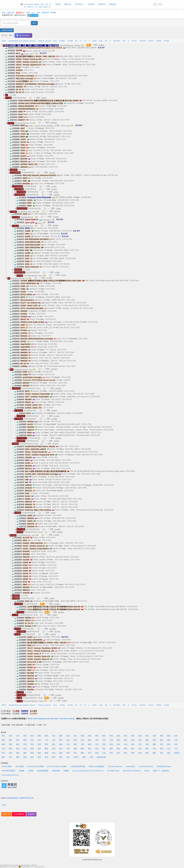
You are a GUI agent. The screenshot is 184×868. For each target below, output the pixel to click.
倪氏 (61, 757)
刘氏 (11, 736)
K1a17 (40, 145)
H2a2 (51, 109)
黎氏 (75, 744)
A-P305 (62, 41)
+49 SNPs (54, 411)
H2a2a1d (41, 128)
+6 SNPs (53, 513)
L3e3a (49, 521)
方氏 (83, 744)
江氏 (104, 753)
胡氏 (154, 736)
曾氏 (18, 744)
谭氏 (90, 749)
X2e (61, 380)
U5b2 (46, 466)
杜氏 (83, 740)
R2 (44, 134)
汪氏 (3, 749)
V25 (41, 366)
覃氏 (61, 740)
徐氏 (118, 736)
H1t (43, 557)
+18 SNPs (53, 634)
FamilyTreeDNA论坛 (146, 766)
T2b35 (49, 502)
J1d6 (44, 137)
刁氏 (176, 749)
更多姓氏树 (101, 757)
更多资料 (101, 48)
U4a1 (46, 294)
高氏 (147, 736)
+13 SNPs (57, 529)
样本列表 (80, 4)
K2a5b (81, 103)
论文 (38, 13)
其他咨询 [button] (31, 814)
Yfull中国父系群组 (8, 771)
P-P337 (151, 41)
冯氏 (104, 740)
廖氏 (83, 749)
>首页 (4, 805)
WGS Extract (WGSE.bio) (132, 771)
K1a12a (56, 543)
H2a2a (42, 350)
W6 (68, 651)
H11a (44, 355)
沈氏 (133, 744)
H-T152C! (50, 76)
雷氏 (32, 753)
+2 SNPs (58, 209)
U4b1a (48, 405)
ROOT (4, 41)
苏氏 (11, 744)
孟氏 (61, 749)
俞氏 (118, 753)
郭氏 (133, 736)
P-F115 (134, 41)
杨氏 (47, 736)
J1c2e (44, 568)
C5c (45, 402)
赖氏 (61, 744)
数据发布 (113, 4)
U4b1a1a (41, 297)
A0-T (55, 41)
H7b (39, 114)
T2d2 (48, 637)
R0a (68, 175)
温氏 (169, 753)
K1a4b (73, 474)
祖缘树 (66, 771)
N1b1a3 (42, 148)
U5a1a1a (88, 485)
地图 (95, 45)
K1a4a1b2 (58, 662)
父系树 (31, 771)
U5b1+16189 (87, 643)
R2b (41, 264)
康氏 (154, 744)
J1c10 (52, 245)
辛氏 (75, 753)
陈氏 (32, 736)
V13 (45, 496)
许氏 (32, 740)
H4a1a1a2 (50, 184)
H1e (42, 375)
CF (85, 41)
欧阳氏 (177, 753)
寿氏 (68, 753)
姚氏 (147, 740)
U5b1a (27, 67)
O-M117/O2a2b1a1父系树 (57, 766)
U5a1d (42, 159)
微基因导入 (20, 13)
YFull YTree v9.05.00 (67, 719)
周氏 (97, 736)
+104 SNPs (54, 369)
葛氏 (54, 757)
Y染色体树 (56, 771)
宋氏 (39, 740)
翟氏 (25, 757)
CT (81, 41)
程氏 (11, 740)
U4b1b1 (42, 161)
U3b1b (49, 507)
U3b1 (43, 562)
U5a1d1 (44, 477)
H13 (47, 645)
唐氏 (162, 736)
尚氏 (162, 749)
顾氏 (147, 749)
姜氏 (54, 744)
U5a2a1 (46, 81)
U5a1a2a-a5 (51, 413)
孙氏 (90, 736)
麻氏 (84, 757)
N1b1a (49, 283)
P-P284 (159, 41)
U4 (44, 386)
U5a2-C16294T (51, 424)
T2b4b (60, 546)
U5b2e (61, 449)
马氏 (54, 736)
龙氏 (39, 749)
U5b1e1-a (71, 455)
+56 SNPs (57, 632)
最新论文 (68, 4)
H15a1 (66, 510)
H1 (64, 394)
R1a (44, 538)
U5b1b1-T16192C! (53, 676)
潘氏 (118, 740)
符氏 (11, 757)
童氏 (169, 744)
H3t (57, 328)
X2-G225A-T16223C (56, 491)
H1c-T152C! (53, 527)
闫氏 (68, 749)
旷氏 (90, 753)
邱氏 (25, 749)
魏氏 (3, 744)
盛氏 (147, 753)
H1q (50, 325)
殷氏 (39, 753)
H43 (47, 667)
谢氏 (169, 736)
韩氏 (154, 740)
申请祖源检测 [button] (19, 814)
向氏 (54, 753)
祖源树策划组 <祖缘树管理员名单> (21, 798)
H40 (36, 112)
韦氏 (32, 744)
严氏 (3, 753)
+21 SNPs (58, 695)
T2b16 (49, 504)
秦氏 (118, 749)
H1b (43, 286)
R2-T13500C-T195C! (52, 601)
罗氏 (25, 744)
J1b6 (39, 540)
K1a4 (51, 560)
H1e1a (49, 153)
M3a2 (78, 197)
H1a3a (72, 648)
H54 (60, 308)
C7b (91, 101)
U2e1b (59, 322)
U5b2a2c (57, 377)
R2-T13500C (44, 234)
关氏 (162, 753)
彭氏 (176, 736)
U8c (26, 73)
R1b (41, 317)
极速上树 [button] (6, 814)
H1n (43, 480)
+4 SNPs (44, 98)
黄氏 (83, 736)
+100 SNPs (53, 629)
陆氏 (90, 740)
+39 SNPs (57, 211)
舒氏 (97, 749)
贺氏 (11, 753)
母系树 (58, 4)
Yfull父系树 (19, 766)
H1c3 (62, 452)
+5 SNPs (64, 701)
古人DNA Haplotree (115, 766)
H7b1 (44, 565)
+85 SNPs (61, 612)
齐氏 (111, 753)
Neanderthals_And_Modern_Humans (22, 41)
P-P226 (167, 41)
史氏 (176, 744)
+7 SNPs (63, 275)
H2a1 (64, 549)
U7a (49, 516)
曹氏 (3, 740)
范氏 (104, 744)
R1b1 (93, 609)
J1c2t (53, 306)
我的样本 (102, 4)
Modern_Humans (45, 41)
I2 (34, 590)
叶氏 (68, 744)
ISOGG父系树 (7, 766)
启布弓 (76, 757)
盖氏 (61, 753)
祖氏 (97, 753)
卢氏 (97, 740)
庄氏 (140, 744)
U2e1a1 (47, 469)
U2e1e (47, 236)
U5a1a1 (47, 687)
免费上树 (11, 13)
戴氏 (61, 736)
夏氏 (133, 749)
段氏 (140, 753)
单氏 (18, 749)
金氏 (68, 740)
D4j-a (45, 499)
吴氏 (75, 736)
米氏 (39, 757)
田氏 (75, 740)
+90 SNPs (52, 173)
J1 (49, 267)
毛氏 (104, 749)
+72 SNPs (56, 217)
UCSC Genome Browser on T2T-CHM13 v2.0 (88, 771)
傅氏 (133, 753)
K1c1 (53, 62)
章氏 (47, 757)
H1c (41, 120)
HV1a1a (44, 576)
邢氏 (11, 749)
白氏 (126, 744)
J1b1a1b (57, 59)
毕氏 (162, 744)
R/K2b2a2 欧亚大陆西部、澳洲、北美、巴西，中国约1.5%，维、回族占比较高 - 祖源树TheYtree (37, 6)
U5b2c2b (58, 65)
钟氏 (169, 740)
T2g (41, 139)
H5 (54, 654)
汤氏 (18, 753)
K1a (43, 164)
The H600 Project (113, 771)
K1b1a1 (57, 640)
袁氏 (111, 744)
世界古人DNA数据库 (96, 766)
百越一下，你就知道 (161, 771)
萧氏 (39, 736)
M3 (58, 125)
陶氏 (47, 753)
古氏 (169, 749)
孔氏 (176, 740)
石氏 (140, 749)
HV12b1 (50, 250)
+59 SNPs (58, 388)
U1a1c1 (45, 131)
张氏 (3, 736)
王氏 (18, 736)
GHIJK (95, 41)
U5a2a (45, 391)
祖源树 (22, 771)
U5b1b (44, 311)
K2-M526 (117, 41)
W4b (32, 292)
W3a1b (48, 203)
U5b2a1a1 (45, 361)
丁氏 (47, 740)
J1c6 (64, 397)
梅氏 (18, 757)
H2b (43, 460)
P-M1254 (143, 41)
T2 (60, 239)
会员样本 (91, 4)
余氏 (54, 740)
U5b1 (48, 300)
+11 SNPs (57, 604)
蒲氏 (25, 753)
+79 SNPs (54, 189)
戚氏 (83, 753)
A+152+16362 (51, 200)
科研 (28, 13)
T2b (69, 84)
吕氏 (140, 740)
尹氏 (154, 749)
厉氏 (68, 757)
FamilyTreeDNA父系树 (35, 766)
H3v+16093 (52, 106)
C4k (92, 607)
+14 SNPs (56, 416)
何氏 (126, 736)
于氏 (111, 740)
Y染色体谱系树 (43, 771)
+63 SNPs (49, 278)
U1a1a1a (45, 579)
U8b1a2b (45, 574)
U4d (48, 422)
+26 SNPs (56, 441)
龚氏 (111, 749)
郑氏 (18, 740)
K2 (87, 430)
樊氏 (3, 757)
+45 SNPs (58, 438)
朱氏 (111, 736)
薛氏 (126, 749)
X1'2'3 (36, 493)
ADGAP (147, 771)
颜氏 (154, 753)
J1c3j (41, 156)
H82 (56, 303)
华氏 (91, 757)
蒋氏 (90, 744)
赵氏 (68, 736)
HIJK (101, 41)
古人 (33, 13)
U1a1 (46, 231)
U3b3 (39, 178)
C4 (93, 281)
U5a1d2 (47, 399)
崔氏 (133, 740)
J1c (48, 150)
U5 (45, 551)
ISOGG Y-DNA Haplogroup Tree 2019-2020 (43, 719)
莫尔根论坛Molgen (164, 766)
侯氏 (162, 740)
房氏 (32, 749)
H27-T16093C (49, 78)
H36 (39, 87)
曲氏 (126, 753)
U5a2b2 (49, 679)
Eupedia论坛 (130, 766)
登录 (158, 5)
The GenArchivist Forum (10, 775)
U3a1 (47, 618)
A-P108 (70, 41)
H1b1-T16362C (44, 341)
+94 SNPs (54, 419)
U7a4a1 (41, 319)
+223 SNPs (54, 123)
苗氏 (39, 744)
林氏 (104, 736)
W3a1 (41, 142)
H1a (42, 571)
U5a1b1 (45, 352)
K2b (124, 41)
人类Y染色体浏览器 (78, 766)
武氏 (118, 744)
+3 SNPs (56, 192)
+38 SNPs (57, 195)
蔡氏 (25, 740)
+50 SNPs (101, 45)
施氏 (75, 749)
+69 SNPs (55, 444)
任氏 (97, 744)
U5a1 (33, 314)
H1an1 (61, 488)
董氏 (47, 749)
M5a (43, 289)
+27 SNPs (56, 535)
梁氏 (140, 736)
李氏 (25, 736)
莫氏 (126, 740)
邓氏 (147, 744)
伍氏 (54, 749)
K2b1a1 (66, 656)
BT (76, 41)
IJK (106, 41)
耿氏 (32, 757)
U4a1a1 (40, 333)
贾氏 (47, 744)
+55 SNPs (60, 532)
